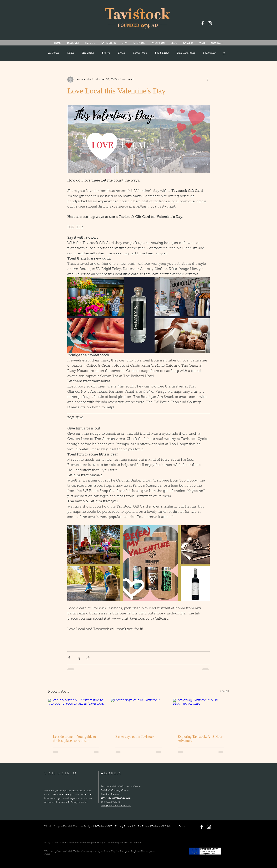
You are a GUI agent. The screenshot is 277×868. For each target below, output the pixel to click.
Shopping (88, 53)
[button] (158, 43)
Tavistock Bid (159, 826)
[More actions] (207, 80)
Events (106, 53)
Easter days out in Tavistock (135, 737)
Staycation (209, 53)
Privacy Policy (123, 826)
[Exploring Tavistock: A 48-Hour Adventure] (201, 714)
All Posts (53, 53)
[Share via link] (88, 658)
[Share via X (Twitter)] (79, 658)
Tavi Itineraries (186, 53)
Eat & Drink (162, 53)
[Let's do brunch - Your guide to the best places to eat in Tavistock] (76, 714)
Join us (172, 826)
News (122, 53)
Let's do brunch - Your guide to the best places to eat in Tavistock (74, 739)
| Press (181, 826)
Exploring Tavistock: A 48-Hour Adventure (200, 739)
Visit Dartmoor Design (80, 826)
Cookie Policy (141, 826)
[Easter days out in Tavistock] (139, 714)
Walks (70, 53)
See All (224, 691)
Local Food (140, 53)
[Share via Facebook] (69, 658)
